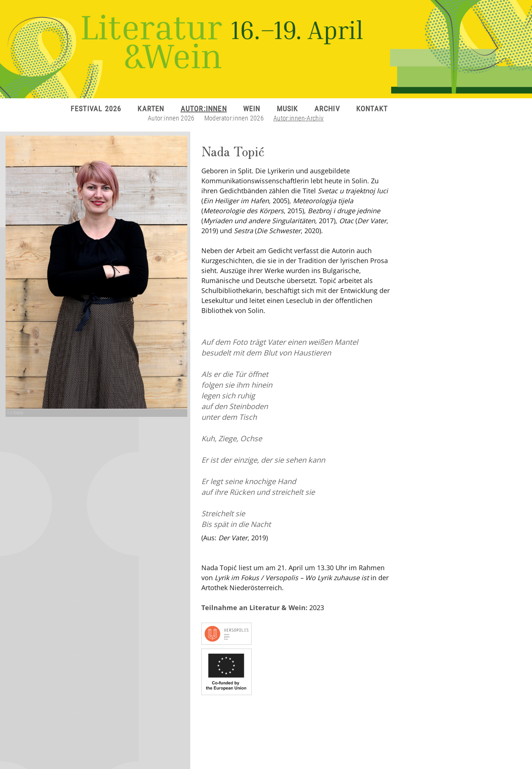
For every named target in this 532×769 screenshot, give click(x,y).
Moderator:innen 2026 (234, 118)
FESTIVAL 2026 (96, 109)
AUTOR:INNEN (204, 109)
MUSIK (287, 109)
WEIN (252, 109)
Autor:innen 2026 (171, 118)
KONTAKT (372, 109)
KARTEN (151, 109)
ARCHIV (327, 109)
